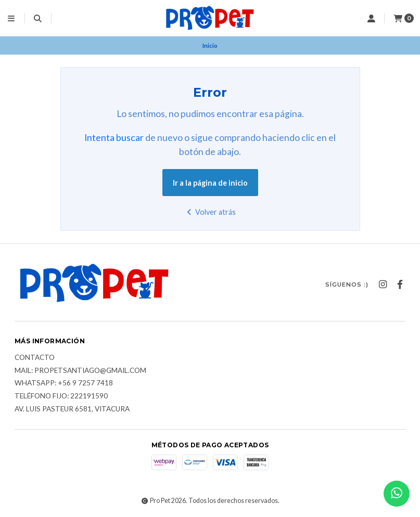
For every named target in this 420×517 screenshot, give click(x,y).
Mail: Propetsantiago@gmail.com (80, 371)
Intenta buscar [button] (114, 138)
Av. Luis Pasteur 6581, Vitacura (72, 409)
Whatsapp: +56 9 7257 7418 (64, 383)
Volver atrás (210, 212)
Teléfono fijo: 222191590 (61, 396)
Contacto (35, 358)
